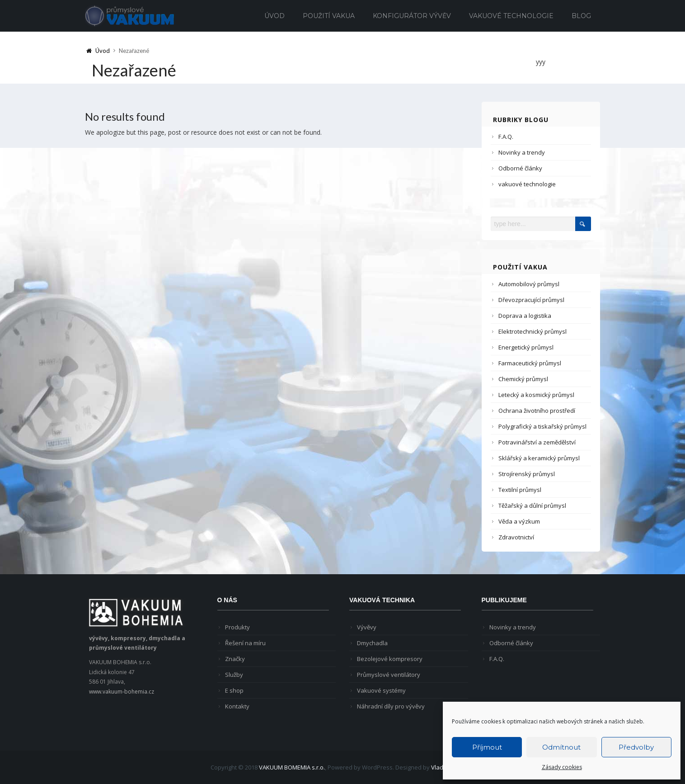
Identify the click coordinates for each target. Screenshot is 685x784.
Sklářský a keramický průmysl (539, 458)
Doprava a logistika (525, 316)
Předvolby (636, 747)
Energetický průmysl (526, 347)
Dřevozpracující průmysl (531, 300)
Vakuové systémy (381, 690)
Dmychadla (372, 643)
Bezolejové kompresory (390, 659)
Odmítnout (561, 747)
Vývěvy (367, 627)
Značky (235, 659)
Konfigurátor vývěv (412, 16)
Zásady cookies (562, 767)
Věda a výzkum (519, 521)
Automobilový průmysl (529, 284)
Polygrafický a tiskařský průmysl (542, 426)
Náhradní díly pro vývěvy (391, 706)
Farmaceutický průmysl (530, 363)
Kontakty (237, 706)
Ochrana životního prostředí (537, 411)
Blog (581, 16)
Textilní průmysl (520, 490)
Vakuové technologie (511, 16)
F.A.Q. (506, 137)
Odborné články (520, 168)
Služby (234, 675)
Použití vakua (329, 16)
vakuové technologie (527, 184)
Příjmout (487, 747)
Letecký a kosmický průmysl (536, 395)
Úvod (274, 16)
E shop (234, 690)
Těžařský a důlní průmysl (532, 505)
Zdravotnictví (516, 537)
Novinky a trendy (522, 152)
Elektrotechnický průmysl (533, 331)
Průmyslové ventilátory (389, 675)
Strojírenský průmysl (527, 474)
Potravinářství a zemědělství (537, 442)
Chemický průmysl (523, 379)
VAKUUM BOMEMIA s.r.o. (292, 767)
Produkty (237, 627)
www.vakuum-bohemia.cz (122, 692)
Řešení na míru (245, 643)
